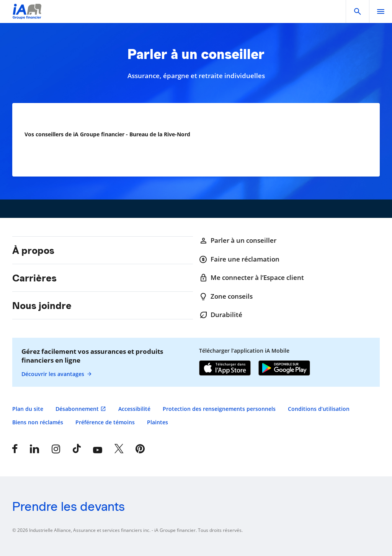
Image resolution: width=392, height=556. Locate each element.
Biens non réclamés (38, 422)
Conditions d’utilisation (319, 409)
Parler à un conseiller (238, 240)
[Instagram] (56, 449)
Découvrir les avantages (57, 374)
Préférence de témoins (105, 422)
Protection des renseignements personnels (219, 409)
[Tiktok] (77, 449)
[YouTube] (98, 449)
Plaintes (158, 422)
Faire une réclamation (239, 259)
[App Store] (225, 369)
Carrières (34, 278)
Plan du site (28, 409)
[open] (381, 11)
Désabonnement (77, 409)
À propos (33, 250)
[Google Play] (284, 369)
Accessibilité (134, 409)
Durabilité (221, 315)
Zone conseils (226, 296)
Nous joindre (42, 306)
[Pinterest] (140, 449)
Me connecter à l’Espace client (252, 278)
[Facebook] (15, 449)
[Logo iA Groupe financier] (27, 16)
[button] (358, 11)
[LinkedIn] (34, 449)
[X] (119, 449)
